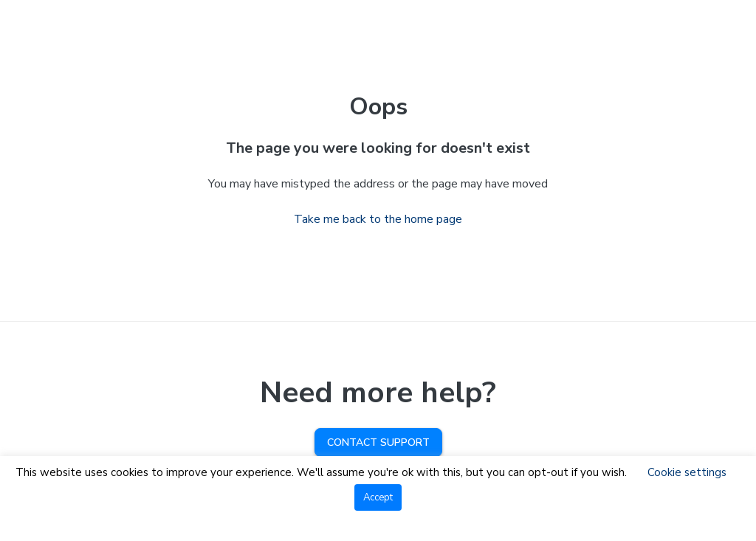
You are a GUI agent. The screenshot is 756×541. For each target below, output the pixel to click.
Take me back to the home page (378, 219)
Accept (378, 497)
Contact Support (378, 442)
